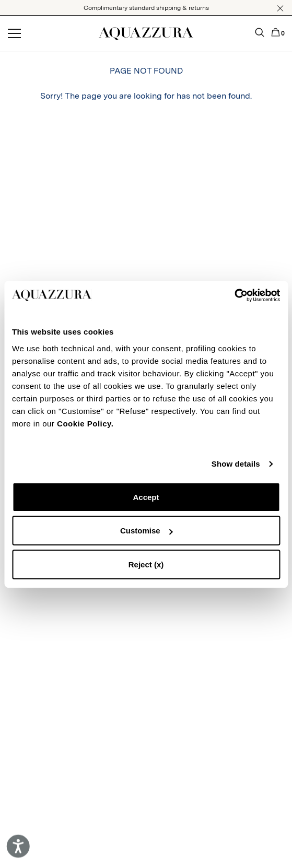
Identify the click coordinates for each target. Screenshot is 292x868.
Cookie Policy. (85, 424)
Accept (146, 497)
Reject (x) (146, 564)
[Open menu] (14, 34)
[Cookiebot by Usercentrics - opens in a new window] (234, 295)
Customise (147, 531)
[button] (280, 8)
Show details (236, 464)
